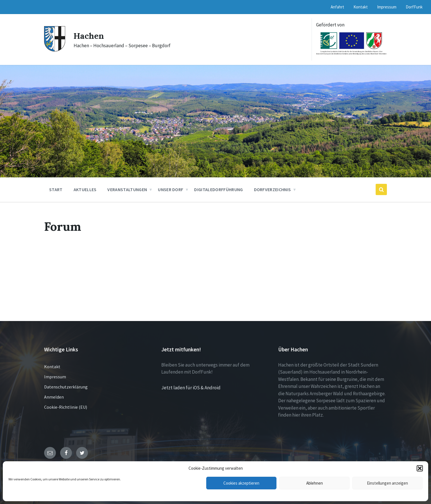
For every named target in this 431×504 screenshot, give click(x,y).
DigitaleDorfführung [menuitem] (218, 189)
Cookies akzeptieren (241, 483)
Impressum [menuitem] (387, 7)
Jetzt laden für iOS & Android (191, 388)
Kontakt (52, 367)
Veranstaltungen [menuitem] (127, 189)
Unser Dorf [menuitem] (171, 189)
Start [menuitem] (56, 189)
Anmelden (54, 397)
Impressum (55, 377)
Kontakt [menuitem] (361, 7)
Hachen (89, 36)
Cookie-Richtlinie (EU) (66, 407)
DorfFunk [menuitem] (414, 7)
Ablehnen (315, 483)
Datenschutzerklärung (66, 387)
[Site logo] (55, 50)
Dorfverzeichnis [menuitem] (273, 189)
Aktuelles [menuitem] (85, 189)
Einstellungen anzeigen (387, 483)
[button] (420, 468)
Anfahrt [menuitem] (337, 7)
